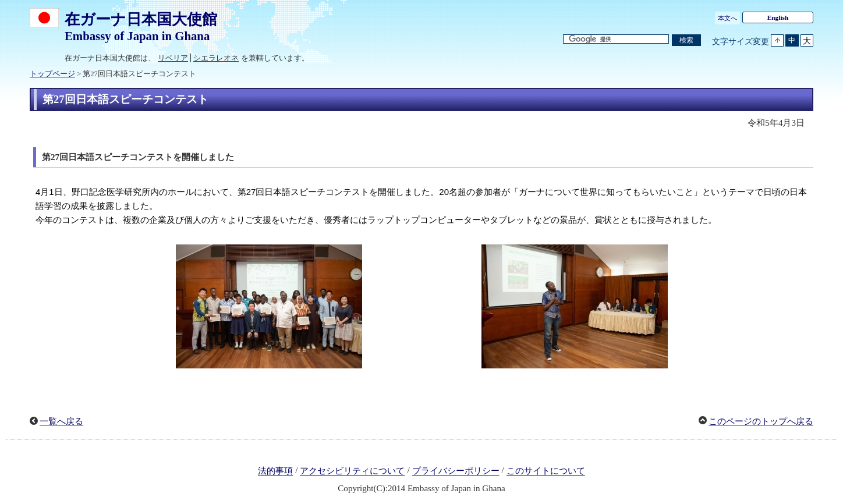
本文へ (727, 18)
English (778, 17)
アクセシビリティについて (352, 471)
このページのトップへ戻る (761, 421)
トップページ (52, 74)
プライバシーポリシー (456, 471)
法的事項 (275, 471)
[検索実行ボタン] (686, 40)
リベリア (173, 58)
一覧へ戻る (61, 421)
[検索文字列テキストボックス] (616, 39)
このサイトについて (546, 471)
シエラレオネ (216, 58)
